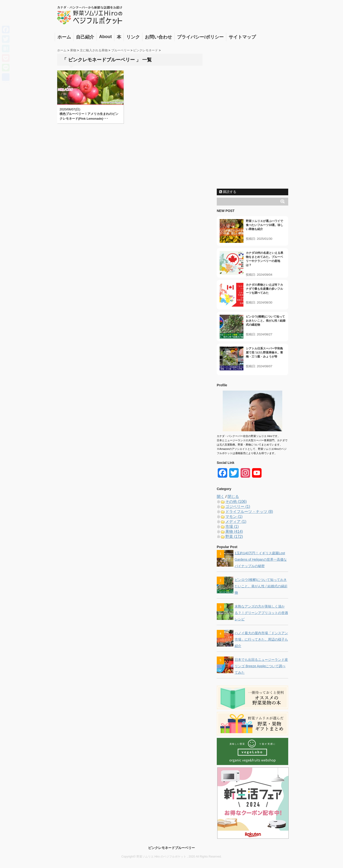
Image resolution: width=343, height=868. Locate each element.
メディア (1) (236, 522)
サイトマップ (242, 37)
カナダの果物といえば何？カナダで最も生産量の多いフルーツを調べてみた (264, 289)
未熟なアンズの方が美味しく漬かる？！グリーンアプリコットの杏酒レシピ (261, 613)
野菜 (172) (234, 537)
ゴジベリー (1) (238, 507)
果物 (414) (234, 532)
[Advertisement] (252, 115)
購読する (228, 192)
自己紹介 (85, 37)
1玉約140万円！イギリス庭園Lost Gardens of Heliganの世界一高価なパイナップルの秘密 (261, 559)
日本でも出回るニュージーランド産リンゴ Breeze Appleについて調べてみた (261, 666)
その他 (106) (236, 502)
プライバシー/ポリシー (200, 37)
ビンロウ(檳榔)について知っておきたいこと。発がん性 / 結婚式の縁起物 (266, 321)
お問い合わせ (158, 37)
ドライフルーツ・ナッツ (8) (249, 512)
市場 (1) (232, 527)
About (105, 37)
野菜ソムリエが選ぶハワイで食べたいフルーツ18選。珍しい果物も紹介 (265, 225)
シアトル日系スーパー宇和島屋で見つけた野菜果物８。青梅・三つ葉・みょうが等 (264, 353)
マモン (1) (234, 517)
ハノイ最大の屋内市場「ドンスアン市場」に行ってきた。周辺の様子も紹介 (261, 639)
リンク (133, 37)
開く (221, 497)
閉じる (233, 497)
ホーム (64, 37)
